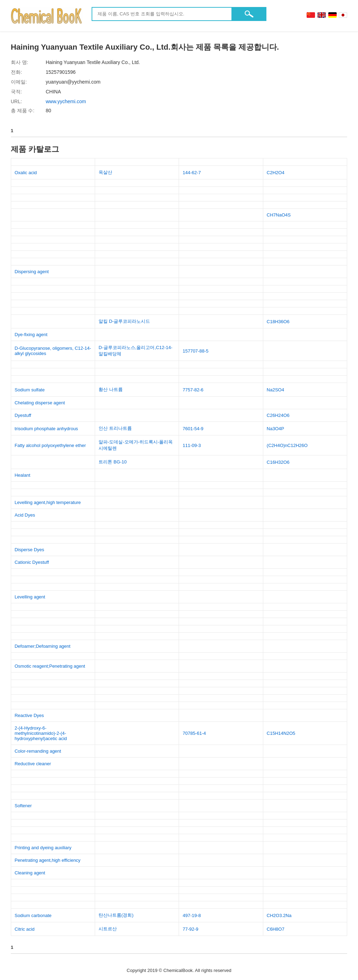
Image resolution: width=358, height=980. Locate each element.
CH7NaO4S (279, 215)
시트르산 (108, 929)
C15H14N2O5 (281, 733)
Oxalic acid (26, 173)
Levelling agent (30, 597)
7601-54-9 (193, 429)
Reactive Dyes (29, 715)
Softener (23, 806)
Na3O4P (275, 429)
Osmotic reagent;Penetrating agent (50, 666)
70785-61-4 (194, 733)
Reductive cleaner (33, 764)
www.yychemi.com (66, 101)
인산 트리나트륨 (115, 428)
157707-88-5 (195, 351)
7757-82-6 (193, 390)
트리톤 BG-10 (113, 462)
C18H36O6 (278, 322)
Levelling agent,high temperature (48, 502)
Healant (23, 475)
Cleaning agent (30, 873)
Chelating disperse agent (40, 403)
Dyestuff (23, 415)
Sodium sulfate (30, 390)
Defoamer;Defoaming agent (43, 646)
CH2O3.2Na (279, 915)
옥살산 (105, 172)
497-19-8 (192, 915)
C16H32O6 (278, 462)
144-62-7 (192, 173)
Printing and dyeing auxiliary (43, 848)
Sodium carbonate (33, 915)
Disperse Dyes (30, 550)
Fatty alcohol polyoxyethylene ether (50, 445)
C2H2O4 (276, 173)
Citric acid (25, 929)
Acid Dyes (25, 515)
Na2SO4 (275, 390)
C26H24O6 (278, 415)
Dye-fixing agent (31, 335)
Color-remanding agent (38, 751)
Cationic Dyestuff (32, 562)
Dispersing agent (32, 272)
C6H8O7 (276, 929)
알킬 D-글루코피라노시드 (124, 321)
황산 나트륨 (111, 389)
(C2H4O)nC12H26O (287, 445)
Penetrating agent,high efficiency (48, 860)
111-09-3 (192, 445)
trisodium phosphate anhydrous (46, 429)
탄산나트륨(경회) (116, 915)
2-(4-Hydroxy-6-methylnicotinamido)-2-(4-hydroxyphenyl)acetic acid (41, 733)
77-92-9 (190, 929)
